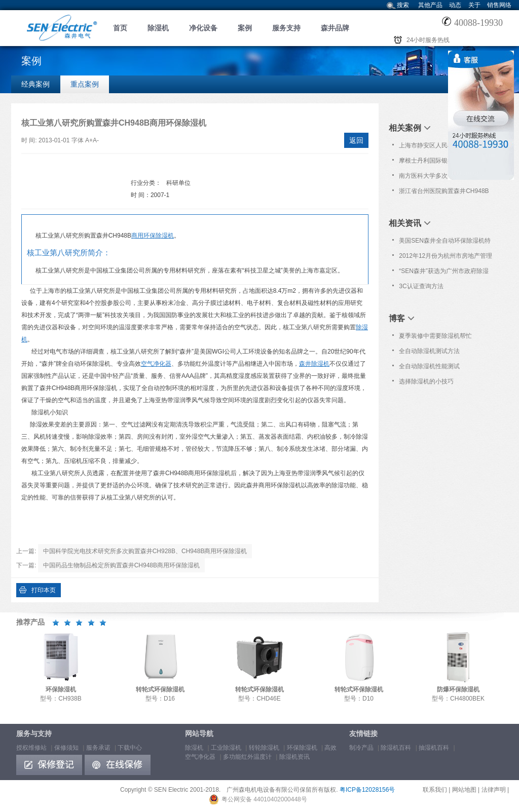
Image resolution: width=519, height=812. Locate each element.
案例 (245, 28)
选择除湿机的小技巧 (426, 381)
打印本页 (44, 590)
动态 (455, 5)
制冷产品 (361, 748)
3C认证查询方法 (421, 286)
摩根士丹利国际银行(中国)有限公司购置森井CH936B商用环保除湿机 (444, 163)
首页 (120, 28)
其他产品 (430, 5)
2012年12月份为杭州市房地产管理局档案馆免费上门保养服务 (446, 258)
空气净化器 (156, 364)
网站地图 (464, 790)
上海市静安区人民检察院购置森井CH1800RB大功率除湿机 (444, 147)
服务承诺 (98, 748)
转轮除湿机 (264, 748)
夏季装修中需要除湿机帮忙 (435, 336)
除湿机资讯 (294, 757)
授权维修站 (31, 748)
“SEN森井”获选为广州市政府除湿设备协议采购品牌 (444, 273)
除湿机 (158, 28)
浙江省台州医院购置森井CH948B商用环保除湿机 (444, 193)
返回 (356, 140)
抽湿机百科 (434, 748)
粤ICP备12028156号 (367, 790)
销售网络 (499, 5)
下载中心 (130, 748)
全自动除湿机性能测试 (429, 366)
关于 (474, 5)
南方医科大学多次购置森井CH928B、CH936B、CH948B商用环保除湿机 (446, 178)
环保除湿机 (302, 748)
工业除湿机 (226, 748)
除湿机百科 (396, 748)
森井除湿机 (314, 364)
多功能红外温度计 (247, 757)
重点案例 (85, 84)
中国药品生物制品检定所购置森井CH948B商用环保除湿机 (121, 565)
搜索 (403, 5)
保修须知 (66, 748)
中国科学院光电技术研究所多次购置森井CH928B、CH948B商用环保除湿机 (145, 551)
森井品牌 (335, 28)
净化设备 (203, 28)
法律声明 (494, 790)
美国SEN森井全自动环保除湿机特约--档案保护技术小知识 (445, 243)
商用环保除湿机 (153, 236)
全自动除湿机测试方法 (429, 351)
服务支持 (286, 28)
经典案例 (35, 84)
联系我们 (435, 790)
